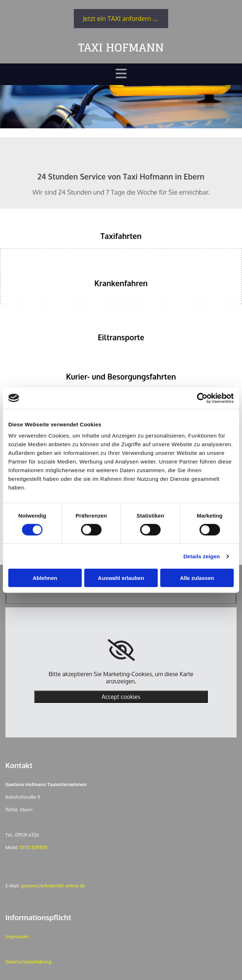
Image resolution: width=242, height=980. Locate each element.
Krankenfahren (121, 283)
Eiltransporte (121, 337)
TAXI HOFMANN (121, 47)
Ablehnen (45, 578)
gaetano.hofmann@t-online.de (53, 886)
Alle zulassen (197, 578)
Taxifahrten (121, 236)
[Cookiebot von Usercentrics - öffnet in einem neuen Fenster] (202, 398)
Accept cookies (121, 697)
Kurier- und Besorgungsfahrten (121, 376)
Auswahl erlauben (121, 578)
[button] (121, 19)
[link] (121, 650)
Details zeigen (201, 556)
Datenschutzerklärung (28, 962)
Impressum (17, 936)
